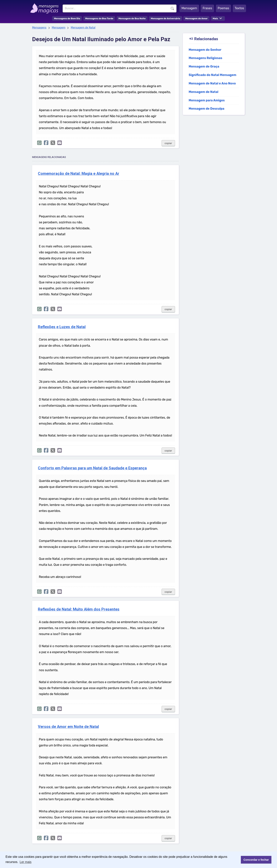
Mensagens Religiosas (206, 58)
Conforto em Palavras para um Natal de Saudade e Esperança (92, 468)
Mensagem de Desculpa (207, 109)
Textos (239, 8)
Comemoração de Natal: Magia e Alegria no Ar (79, 174)
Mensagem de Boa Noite (132, 18)
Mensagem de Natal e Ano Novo (212, 83)
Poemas (224, 8)
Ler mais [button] (25, 862)
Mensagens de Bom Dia (67, 18)
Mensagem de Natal (83, 28)
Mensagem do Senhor (205, 50)
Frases (207, 8)
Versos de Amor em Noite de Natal (68, 727)
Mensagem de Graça (204, 66)
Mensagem (189, 8)
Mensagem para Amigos (207, 100)
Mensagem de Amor (196, 18)
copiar (168, 143)
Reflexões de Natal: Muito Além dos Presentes (79, 609)
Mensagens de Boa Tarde (99, 18)
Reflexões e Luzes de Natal (62, 327)
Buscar (172, 8)
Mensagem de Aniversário (166, 18)
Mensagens (39, 28)
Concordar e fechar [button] (256, 860)
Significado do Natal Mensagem (213, 75)
